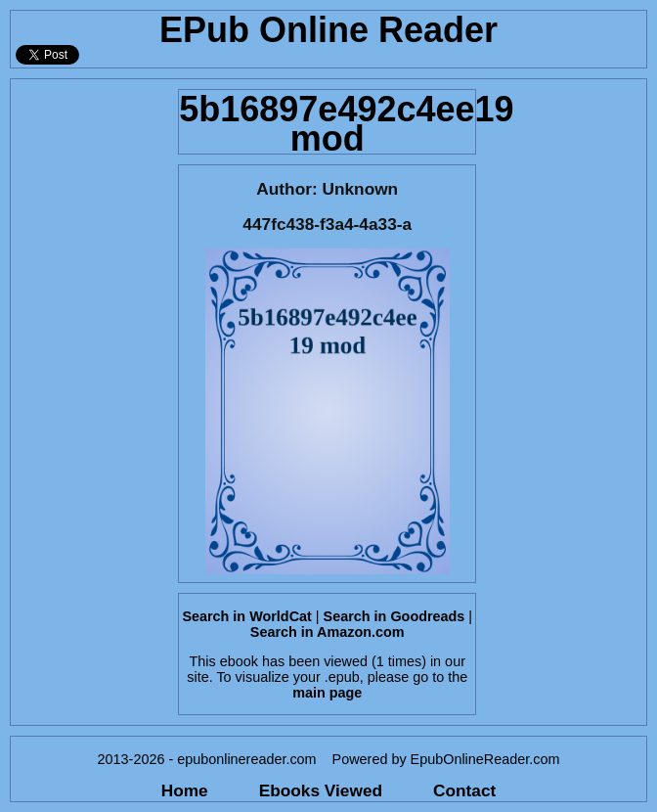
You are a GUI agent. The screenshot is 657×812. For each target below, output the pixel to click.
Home (185, 790)
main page (327, 693)
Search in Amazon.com (328, 632)
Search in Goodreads (394, 616)
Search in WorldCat (246, 616)
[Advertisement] (88, 373)
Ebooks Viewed (321, 790)
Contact (464, 790)
